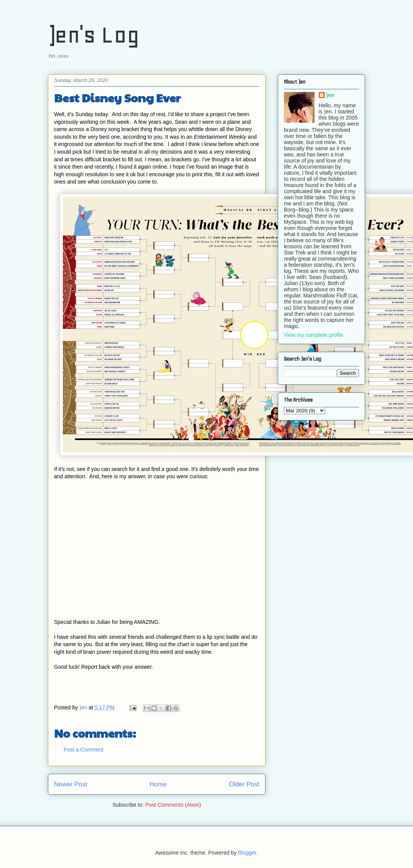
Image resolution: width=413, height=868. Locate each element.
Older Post (244, 784)
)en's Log (94, 35)
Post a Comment (84, 750)
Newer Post (71, 784)
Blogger (247, 853)
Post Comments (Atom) (173, 805)
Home (158, 784)
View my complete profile (314, 335)
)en (330, 95)
